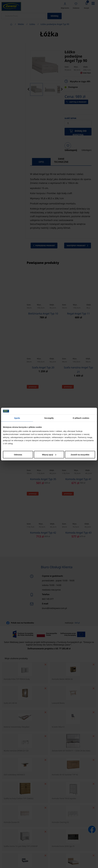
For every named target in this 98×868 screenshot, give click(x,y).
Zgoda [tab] (17, 418)
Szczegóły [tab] (49, 418)
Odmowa (18, 454)
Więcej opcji (49, 454)
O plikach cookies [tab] (81, 418)
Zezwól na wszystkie (80, 454)
